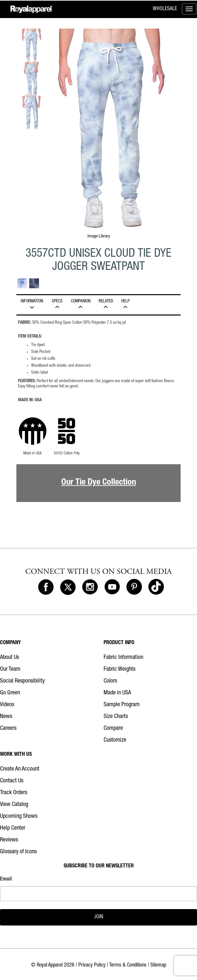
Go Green (10, 693)
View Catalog (14, 805)
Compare (113, 729)
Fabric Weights (119, 669)
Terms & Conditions (128, 966)
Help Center (13, 828)
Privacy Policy (92, 966)
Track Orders (14, 793)
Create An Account (20, 769)
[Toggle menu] (189, 9)
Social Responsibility (22, 681)
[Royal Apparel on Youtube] (112, 587)
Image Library (99, 236)
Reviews (9, 840)
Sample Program (122, 705)
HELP (125, 304)
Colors (110, 681)
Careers (8, 729)
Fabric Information (123, 658)
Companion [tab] (80, 304)
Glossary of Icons (18, 852)
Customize (115, 740)
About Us (10, 658)
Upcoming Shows (19, 817)
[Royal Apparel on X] (68, 587)
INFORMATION (32, 304)
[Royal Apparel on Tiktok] (156, 587)
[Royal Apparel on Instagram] (90, 587)
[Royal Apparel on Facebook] (46, 587)
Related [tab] (106, 304)
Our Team (10, 669)
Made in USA (117, 693)
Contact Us (12, 781)
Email (6, 880)
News (6, 717)
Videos (7, 705)
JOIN (99, 917)
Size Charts (116, 717)
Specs (57, 304)
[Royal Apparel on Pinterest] (134, 587)
